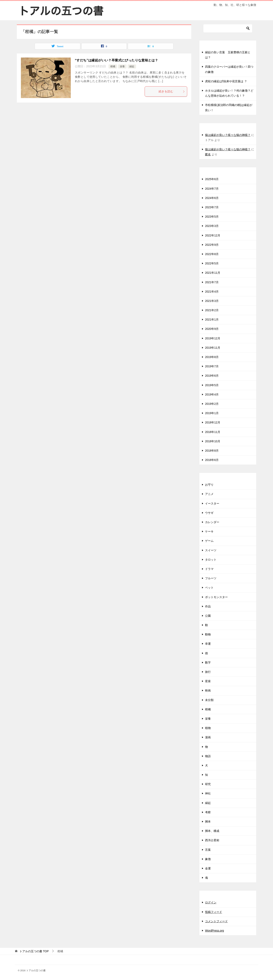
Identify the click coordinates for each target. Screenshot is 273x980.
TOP (34, 951)
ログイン (211, 902)
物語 (208, 756)
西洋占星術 (212, 840)
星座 (208, 681)
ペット (209, 588)
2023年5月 (212, 217)
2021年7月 (212, 282)
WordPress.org (214, 931)
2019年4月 (212, 394)
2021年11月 (213, 273)
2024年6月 (212, 198)
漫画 (208, 737)
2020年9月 (212, 329)
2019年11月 (213, 348)
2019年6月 (212, 376)
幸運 (208, 644)
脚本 (208, 822)
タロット (211, 560)
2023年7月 (212, 207)
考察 (208, 812)
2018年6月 (212, 460)
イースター (212, 503)
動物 (208, 634)
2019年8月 (212, 357)
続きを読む (172, 91)
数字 (208, 663)
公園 (208, 616)
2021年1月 (212, 320)
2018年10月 (213, 441)
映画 (208, 690)
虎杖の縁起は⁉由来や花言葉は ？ (226, 81)
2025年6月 (212, 179)
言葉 (208, 850)
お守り (209, 485)
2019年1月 (212, 413)
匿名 (208, 154)
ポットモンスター (216, 597)
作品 (208, 606)
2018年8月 (212, 451)
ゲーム (209, 541)
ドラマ (209, 569)
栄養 (122, 66)
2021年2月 (212, 310)
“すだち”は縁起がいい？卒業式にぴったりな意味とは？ (116, 60)
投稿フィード (214, 912)
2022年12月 (213, 235)
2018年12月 (213, 422)
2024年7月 (212, 189)
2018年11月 (213, 432)
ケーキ (209, 531)
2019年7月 (212, 366)
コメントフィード (216, 921)
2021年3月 (212, 301)
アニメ (209, 494)
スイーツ (211, 550)
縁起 (132, 66)
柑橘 (113, 66)
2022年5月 (212, 263)
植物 (208, 728)
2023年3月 (212, 226)
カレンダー (212, 522)
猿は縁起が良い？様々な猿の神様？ (228, 135)
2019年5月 (212, 385)
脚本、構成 (212, 831)
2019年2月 (212, 404)
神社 (208, 793)
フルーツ (211, 578)
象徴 (208, 859)
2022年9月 (212, 245)
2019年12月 (213, 338)
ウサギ (209, 513)
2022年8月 (212, 254)
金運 (208, 868)
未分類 (209, 700)
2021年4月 (212, 292)
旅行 (208, 672)
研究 (208, 784)
